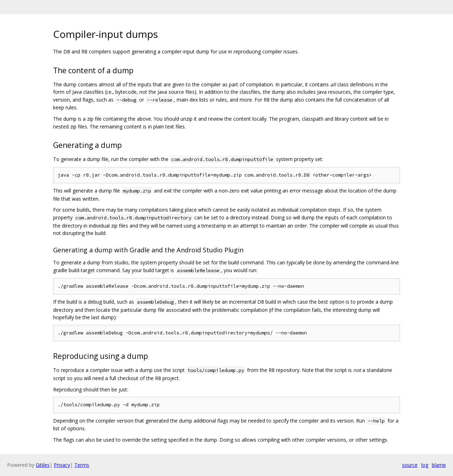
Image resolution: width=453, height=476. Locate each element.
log (425, 465)
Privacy (62, 465)
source (410, 465)
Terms (82, 465)
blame (439, 465)
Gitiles (43, 465)
